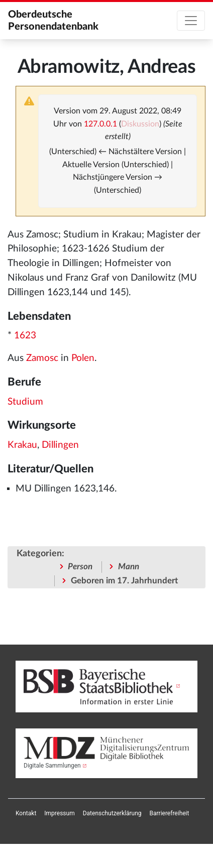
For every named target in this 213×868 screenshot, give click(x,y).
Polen (83, 358)
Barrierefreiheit (170, 813)
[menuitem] (26, 813)
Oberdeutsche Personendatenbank (53, 21)
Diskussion (140, 124)
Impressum (59, 813)
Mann (129, 567)
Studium (25, 402)
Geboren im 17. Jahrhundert (124, 581)
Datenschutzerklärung (112, 813)
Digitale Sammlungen (52, 766)
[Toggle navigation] (191, 21)
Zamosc (42, 358)
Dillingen (60, 445)
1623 (25, 336)
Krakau (22, 445)
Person (80, 567)
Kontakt (26, 813)
